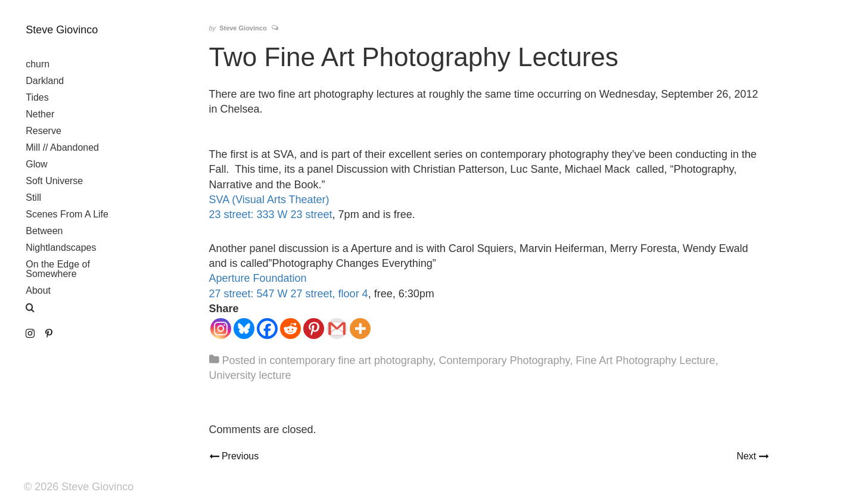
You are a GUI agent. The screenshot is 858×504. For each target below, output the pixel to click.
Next (752, 455)
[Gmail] (337, 329)
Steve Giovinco (62, 30)
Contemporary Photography (504, 360)
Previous (239, 455)
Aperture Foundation (258, 278)
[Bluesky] (244, 329)
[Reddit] (290, 329)
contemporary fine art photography (352, 360)
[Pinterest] (314, 329)
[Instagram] (221, 329)
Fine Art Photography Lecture (645, 360)
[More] (360, 329)
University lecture (250, 375)
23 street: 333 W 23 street (271, 214)
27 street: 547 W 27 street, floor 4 (289, 294)
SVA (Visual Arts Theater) (269, 200)
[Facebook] (267, 329)
